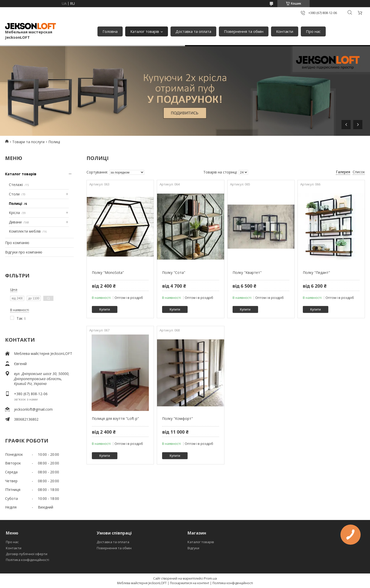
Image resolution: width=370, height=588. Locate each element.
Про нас (313, 31)
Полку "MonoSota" (108, 272)
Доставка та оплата (193, 31)
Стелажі (16, 185)
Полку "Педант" (316, 272)
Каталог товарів (145, 31)
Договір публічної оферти (27, 554)
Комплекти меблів (25, 231)
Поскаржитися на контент (190, 583)
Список (359, 172)
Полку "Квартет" (247, 272)
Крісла (14, 213)
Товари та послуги (28, 142)
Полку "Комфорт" (177, 418)
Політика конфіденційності (27, 560)
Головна (110, 31)
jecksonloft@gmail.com (33, 409)
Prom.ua (210, 578)
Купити (105, 309)
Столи (14, 194)
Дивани (15, 222)
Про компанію (17, 243)
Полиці (16, 203)
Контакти (285, 31)
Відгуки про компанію (24, 252)
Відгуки (193, 548)
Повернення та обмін (244, 31)
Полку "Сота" (174, 272)
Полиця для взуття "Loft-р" (115, 418)
